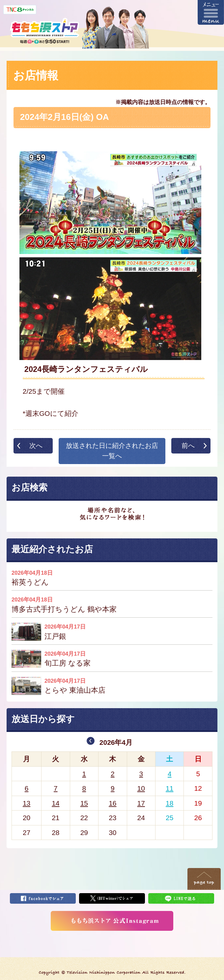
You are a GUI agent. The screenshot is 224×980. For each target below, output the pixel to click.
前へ (188, 446)
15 (84, 803)
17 (141, 803)
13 (27, 803)
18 (169, 803)
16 (112, 803)
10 (141, 788)
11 (169, 788)
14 (56, 803)
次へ (36, 446)
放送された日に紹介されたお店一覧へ (112, 451)
